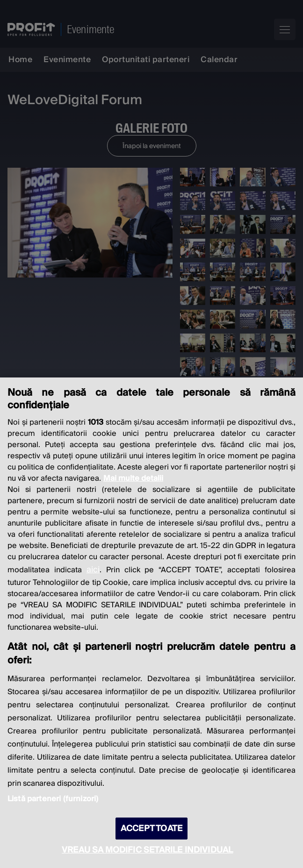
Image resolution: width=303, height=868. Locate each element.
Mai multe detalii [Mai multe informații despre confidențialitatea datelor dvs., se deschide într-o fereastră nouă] (133, 478)
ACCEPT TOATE (151, 829)
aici (93, 570)
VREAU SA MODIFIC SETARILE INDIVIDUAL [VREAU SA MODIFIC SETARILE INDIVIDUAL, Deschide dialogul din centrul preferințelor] (147, 850)
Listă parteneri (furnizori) (53, 799)
